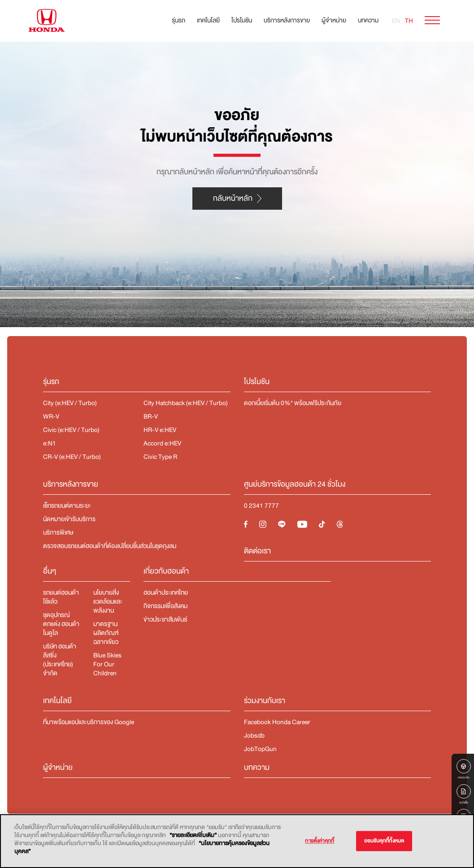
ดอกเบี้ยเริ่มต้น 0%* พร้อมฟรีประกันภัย (293, 403)
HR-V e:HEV (160, 430)
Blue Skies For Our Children (107, 664)
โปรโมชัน (242, 20)
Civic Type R (160, 457)
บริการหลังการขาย (287, 20)
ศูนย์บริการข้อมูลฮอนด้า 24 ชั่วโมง (295, 484)
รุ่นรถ (178, 20)
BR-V (151, 416)
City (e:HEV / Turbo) (70, 403)
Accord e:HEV (162, 443)
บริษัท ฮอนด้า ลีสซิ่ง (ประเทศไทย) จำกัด (60, 660)
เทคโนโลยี (208, 20)
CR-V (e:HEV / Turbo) (72, 457)
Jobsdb (254, 735)
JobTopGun (260, 749)
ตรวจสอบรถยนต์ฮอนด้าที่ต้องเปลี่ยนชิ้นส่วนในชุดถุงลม (110, 546)
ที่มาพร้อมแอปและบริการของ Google (89, 722)
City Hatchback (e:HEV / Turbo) (186, 403)
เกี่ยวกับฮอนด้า (166, 571)
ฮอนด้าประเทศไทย (166, 592)
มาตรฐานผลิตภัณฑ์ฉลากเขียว (106, 633)
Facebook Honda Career (277, 722)
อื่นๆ (50, 571)
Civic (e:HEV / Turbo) (71, 430)
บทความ (368, 20)
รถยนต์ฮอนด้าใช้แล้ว (61, 597)
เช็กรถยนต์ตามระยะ (67, 505)
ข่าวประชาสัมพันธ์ (165, 619)
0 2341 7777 (261, 505)
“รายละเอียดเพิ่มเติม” (193, 835)
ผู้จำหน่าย (334, 20)
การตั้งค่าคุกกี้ (320, 841)
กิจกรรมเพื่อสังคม (165, 606)
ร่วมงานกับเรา (265, 701)
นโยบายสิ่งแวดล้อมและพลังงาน (108, 601)
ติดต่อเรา (257, 551)
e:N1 (50, 443)
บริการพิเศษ (58, 532)
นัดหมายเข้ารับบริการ (69, 519)
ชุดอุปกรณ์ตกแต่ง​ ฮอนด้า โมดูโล (61, 624)
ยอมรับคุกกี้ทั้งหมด (384, 841)
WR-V (51, 416)
